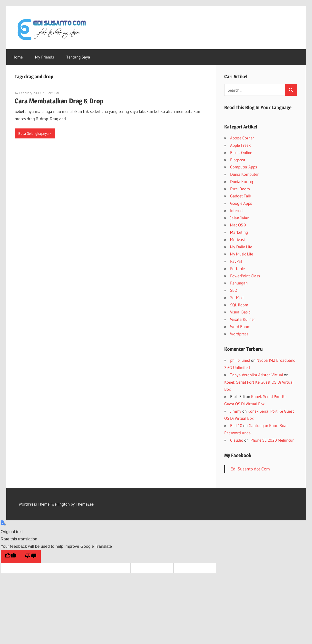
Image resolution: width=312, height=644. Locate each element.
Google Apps (241, 203)
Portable (237, 268)
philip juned (240, 360)
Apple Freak (240, 145)
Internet (237, 210)
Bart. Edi (53, 93)
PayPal (236, 261)
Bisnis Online (241, 152)
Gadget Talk (241, 196)
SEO (234, 290)
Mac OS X (238, 225)
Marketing (239, 232)
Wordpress (239, 334)
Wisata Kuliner (243, 319)
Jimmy (236, 411)
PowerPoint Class (245, 276)
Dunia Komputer (244, 174)
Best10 (236, 425)
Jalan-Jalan (240, 218)
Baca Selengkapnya (34, 133)
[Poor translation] (31, 557)
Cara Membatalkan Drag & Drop (59, 101)
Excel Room (240, 189)
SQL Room (239, 305)
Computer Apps (244, 167)
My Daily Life (241, 247)
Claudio (237, 440)
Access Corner (242, 138)
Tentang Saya (78, 57)
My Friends (44, 57)
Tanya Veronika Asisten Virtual (257, 375)
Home (18, 57)
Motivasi (237, 239)
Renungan (239, 283)
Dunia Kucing (242, 181)
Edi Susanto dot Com (250, 469)
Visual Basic (240, 312)
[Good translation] (11, 557)
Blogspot (238, 160)
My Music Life (242, 254)
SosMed (237, 298)
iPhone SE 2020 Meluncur (272, 440)
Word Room (240, 327)
